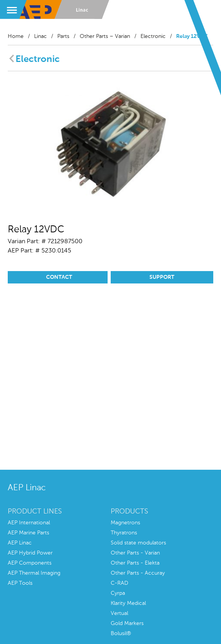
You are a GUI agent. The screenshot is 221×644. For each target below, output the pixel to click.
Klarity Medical (128, 603)
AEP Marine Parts (28, 533)
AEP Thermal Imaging (34, 573)
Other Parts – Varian (105, 36)
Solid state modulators (138, 543)
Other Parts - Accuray (138, 573)
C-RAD (119, 583)
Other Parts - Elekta (135, 563)
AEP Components (30, 563)
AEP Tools (20, 583)
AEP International (29, 523)
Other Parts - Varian (135, 553)
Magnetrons (125, 523)
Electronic (153, 36)
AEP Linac (20, 543)
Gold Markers (127, 623)
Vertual (119, 613)
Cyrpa (118, 593)
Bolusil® (121, 634)
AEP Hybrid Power (30, 553)
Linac (40, 36)
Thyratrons (124, 533)
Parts (63, 36)
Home (16, 36)
